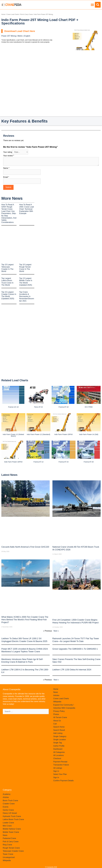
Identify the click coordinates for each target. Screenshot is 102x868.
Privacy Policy (59, 711)
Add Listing (58, 733)
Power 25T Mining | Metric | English (16, 36)
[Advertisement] (87, 65)
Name (6, 168)
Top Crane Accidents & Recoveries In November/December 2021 (27, 296)
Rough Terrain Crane (11, 848)
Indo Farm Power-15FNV (64, 434)
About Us (57, 721)
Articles (56, 695)
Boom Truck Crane (10, 801)
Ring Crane (7, 845)
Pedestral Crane (9, 838)
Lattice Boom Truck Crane (13, 819)
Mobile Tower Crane (11, 832)
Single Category (60, 736)
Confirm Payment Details (64, 781)
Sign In (56, 771)
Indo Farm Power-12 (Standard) (38, 434)
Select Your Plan (60, 774)
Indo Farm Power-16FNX (13, 462)
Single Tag (58, 743)
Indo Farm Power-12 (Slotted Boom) (13, 435)
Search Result (59, 730)
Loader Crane (8, 823)
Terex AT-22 (38, 407)
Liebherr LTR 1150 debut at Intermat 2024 (72, 670)
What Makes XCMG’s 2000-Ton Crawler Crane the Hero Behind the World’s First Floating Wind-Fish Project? (25, 620)
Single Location (60, 740)
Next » (56, 631)
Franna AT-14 (38, 462)
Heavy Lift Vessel (10, 813)
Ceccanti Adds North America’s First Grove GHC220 (25, 547)
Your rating (8, 152)
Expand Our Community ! (64, 705)
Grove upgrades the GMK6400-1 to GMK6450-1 (75, 649)
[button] (92, 5)
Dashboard (58, 749)
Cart (55, 724)
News (56, 692)
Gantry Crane (8, 810)
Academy (7, 794)
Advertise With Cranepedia (64, 708)
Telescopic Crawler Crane (13, 851)
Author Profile (59, 746)
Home (3, 14)
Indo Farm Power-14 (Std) (89, 434)
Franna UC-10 (13, 407)
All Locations (59, 755)
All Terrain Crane (60, 717)
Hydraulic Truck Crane (12, 816)
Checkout (57, 758)
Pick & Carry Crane (27, 14)
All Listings (58, 768)
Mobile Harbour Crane (12, 829)
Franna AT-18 (64, 407)
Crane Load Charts (13, 14)
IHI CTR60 (89, 407)
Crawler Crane (9, 804)
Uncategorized (9, 857)
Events (6, 807)
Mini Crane (7, 826)
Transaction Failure (61, 765)
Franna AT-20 (89, 462)
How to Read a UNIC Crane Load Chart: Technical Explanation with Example (27, 209)
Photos (56, 714)
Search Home (59, 727)
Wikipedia (57, 702)
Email (6, 177)
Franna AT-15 (64, 462)
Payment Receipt (60, 762)
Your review (9, 156)
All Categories (59, 752)
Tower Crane (8, 854)
